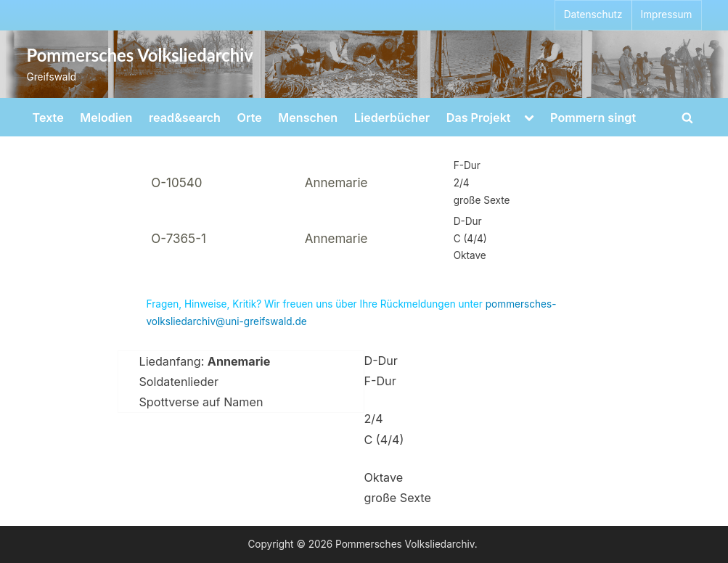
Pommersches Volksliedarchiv (140, 55)
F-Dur (380, 381)
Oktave (384, 477)
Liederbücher (392, 118)
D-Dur (381, 361)
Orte (250, 118)
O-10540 (176, 183)
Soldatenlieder (179, 382)
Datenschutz (593, 15)
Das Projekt (479, 118)
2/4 (374, 419)
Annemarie (336, 183)
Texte (48, 118)
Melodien (106, 118)
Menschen (308, 118)
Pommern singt (593, 118)
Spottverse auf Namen (201, 402)
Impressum (667, 15)
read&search (185, 118)
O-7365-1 (179, 239)
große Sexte (398, 498)
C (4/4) (384, 440)
